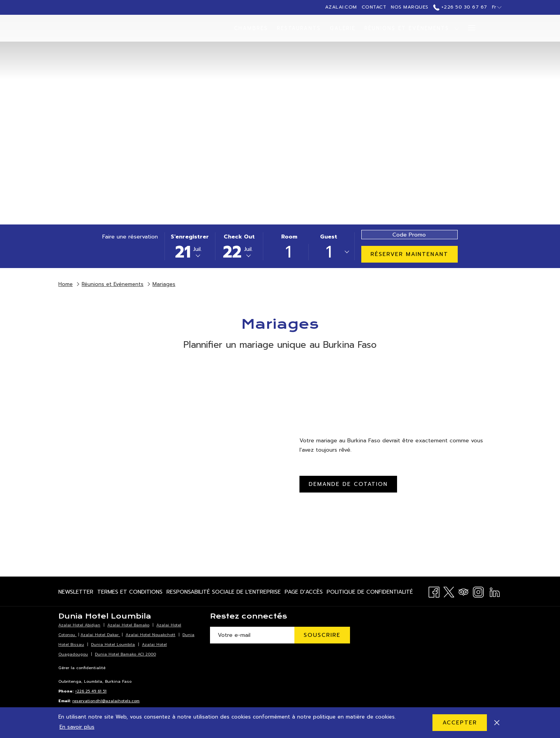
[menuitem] (251, 28)
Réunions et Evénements (113, 284)
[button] (190, 246)
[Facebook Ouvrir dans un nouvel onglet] (434, 591)
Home (66, 284)
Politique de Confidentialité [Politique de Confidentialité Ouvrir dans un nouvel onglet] (370, 593)
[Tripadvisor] (464, 591)
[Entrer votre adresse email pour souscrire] (252, 635)
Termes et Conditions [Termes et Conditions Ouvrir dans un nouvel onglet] (130, 593)
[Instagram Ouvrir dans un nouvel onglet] (478, 591)
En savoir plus (77, 727)
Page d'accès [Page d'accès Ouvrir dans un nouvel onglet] (304, 593)
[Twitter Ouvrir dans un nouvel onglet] (449, 591)
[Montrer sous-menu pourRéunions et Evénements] (457, 28)
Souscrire (322, 635)
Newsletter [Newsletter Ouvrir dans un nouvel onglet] (76, 593)
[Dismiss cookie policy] (497, 722)
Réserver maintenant (409, 254)
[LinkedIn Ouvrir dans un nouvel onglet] (495, 591)
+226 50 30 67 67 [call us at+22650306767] (460, 7)
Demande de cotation (348, 484)
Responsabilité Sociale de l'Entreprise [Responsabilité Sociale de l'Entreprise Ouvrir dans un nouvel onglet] (224, 593)
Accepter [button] (460, 723)
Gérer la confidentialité (82, 668)
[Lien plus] (469, 28)
